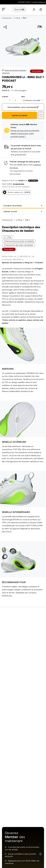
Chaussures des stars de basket (19, 245)
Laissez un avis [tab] (10, 211)
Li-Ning (17, 18)
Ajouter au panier (20, 115)
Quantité (5, 97)
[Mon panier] (41, 10)
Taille (23, 97)
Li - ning (8, 237)
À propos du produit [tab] (13, 205)
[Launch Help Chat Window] (40, 854)
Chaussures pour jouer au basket (19, 241)
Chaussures (7, 18)
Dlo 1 (25, 18)
